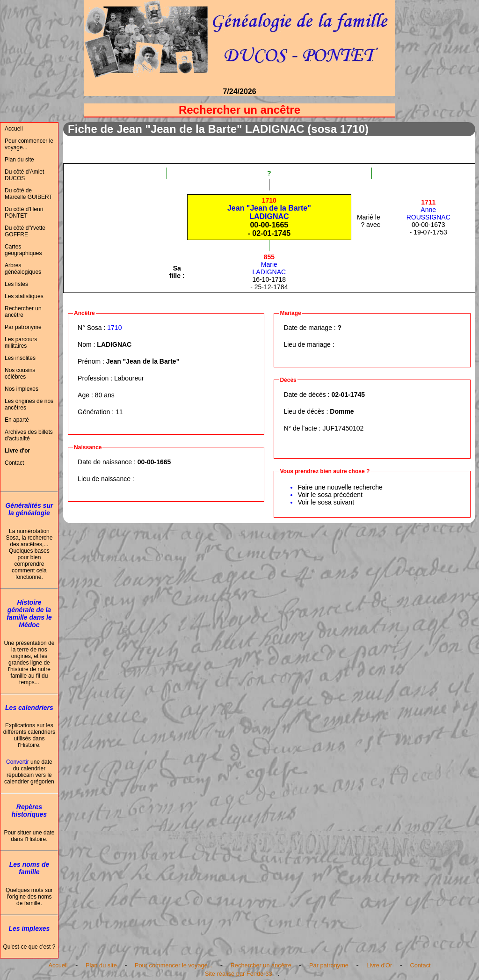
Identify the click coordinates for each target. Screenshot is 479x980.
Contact (14, 463)
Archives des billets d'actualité (29, 435)
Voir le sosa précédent (330, 495)
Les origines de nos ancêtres (29, 404)
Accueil (14, 129)
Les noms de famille (29, 868)
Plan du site (19, 160)
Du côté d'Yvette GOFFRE (25, 231)
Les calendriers (29, 708)
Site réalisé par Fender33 (239, 974)
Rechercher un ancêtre (23, 312)
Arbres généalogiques (23, 269)
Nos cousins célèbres (20, 373)
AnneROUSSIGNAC (428, 210)
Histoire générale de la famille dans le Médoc (29, 614)
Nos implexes (22, 389)
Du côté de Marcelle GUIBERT (29, 194)
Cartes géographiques (23, 250)
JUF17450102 (343, 428)
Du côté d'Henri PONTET (24, 212)
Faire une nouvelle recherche (340, 487)
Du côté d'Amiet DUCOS (24, 175)
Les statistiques (24, 296)
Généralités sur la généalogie (29, 509)
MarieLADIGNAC (269, 264)
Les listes (16, 284)
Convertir (18, 762)
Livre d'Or (379, 965)
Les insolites (20, 358)
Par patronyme (23, 327)
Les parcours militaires (21, 343)
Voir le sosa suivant (326, 502)
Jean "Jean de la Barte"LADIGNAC (269, 208)
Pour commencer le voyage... (29, 144)
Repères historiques (29, 811)
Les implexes (29, 929)
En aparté (17, 420)
